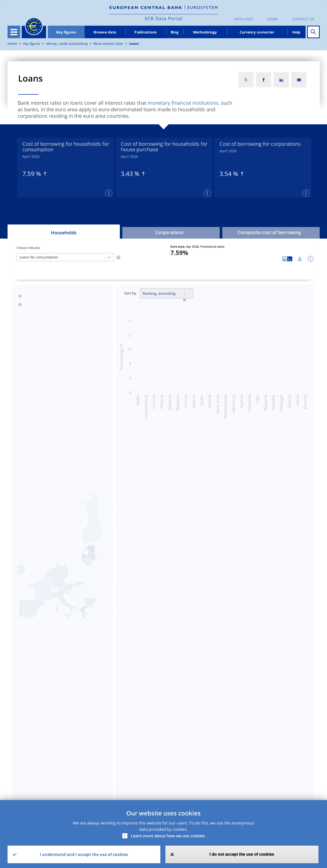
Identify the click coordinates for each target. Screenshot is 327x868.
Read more (167, 668)
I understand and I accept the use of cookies (84, 854)
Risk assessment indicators (212, 517)
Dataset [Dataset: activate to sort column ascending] (20, 767)
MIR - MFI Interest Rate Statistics (44, 780)
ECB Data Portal (164, 18)
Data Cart (244, 19)
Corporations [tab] (169, 232)
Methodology (205, 32)
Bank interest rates (108, 44)
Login (272, 19)
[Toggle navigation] (14, 32)
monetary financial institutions (183, 103)
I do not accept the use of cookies (242, 854)
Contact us (303, 19)
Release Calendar (285, 780)
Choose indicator (28, 248)
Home (12, 44)
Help (296, 32)
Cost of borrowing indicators (213, 504)
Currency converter (257, 32)
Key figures (66, 32)
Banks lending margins (207, 530)
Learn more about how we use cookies (168, 836)
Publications (146, 32)
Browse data (105, 32)
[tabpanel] (66, 168)
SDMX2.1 (214, 780)
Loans (134, 44)
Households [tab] (64, 233)
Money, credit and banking (67, 44)
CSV (164, 780)
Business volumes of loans (101, 517)
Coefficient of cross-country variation (114, 530)
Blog (175, 32)
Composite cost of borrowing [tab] (269, 232)
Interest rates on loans (97, 504)
